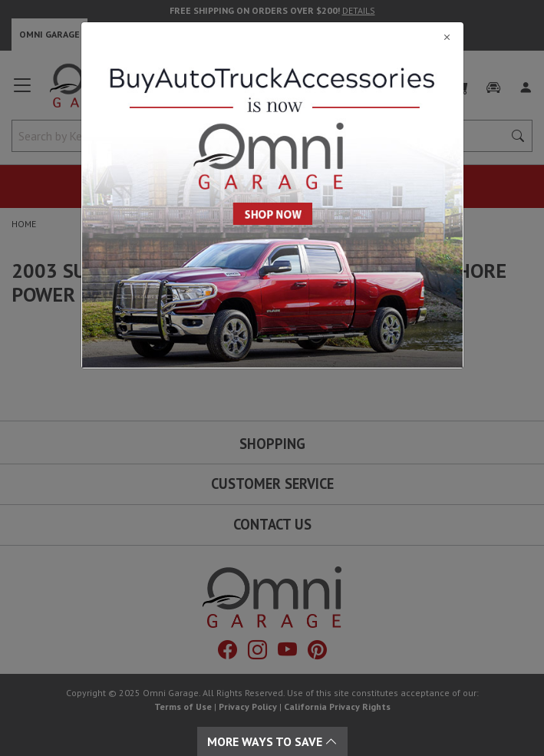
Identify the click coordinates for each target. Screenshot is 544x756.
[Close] (272, 37)
